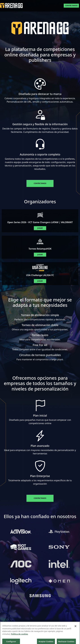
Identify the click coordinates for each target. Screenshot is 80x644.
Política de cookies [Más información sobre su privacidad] (20, 637)
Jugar (40, 228)
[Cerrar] (75, 629)
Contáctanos (71, 6)
